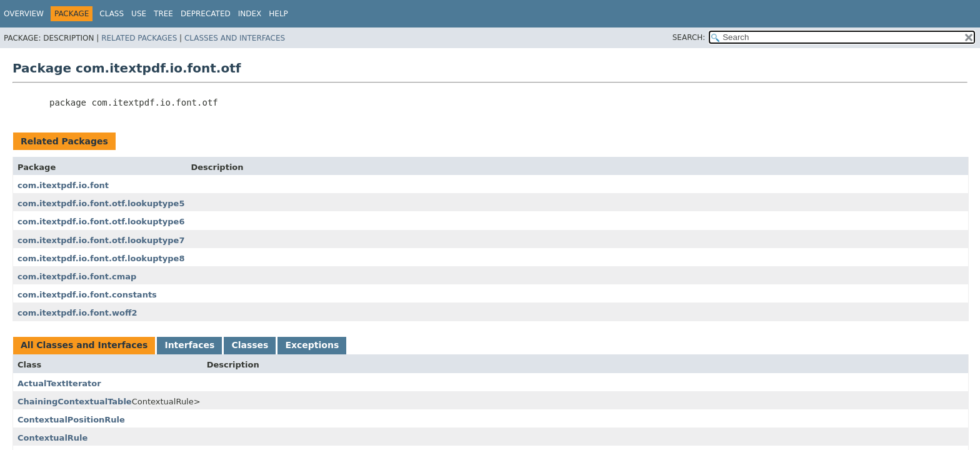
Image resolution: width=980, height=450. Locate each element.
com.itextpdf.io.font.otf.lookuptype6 (101, 222)
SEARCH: (689, 37)
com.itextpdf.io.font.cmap (77, 277)
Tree (163, 14)
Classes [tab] (250, 345)
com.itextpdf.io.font (63, 185)
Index (250, 14)
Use (139, 14)
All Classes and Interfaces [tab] (84, 345)
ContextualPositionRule (71, 420)
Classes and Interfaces (235, 38)
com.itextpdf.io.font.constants (87, 295)
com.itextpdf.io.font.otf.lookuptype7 (101, 240)
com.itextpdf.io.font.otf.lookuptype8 (101, 258)
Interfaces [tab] (189, 345)
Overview (24, 14)
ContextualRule (52, 438)
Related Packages (139, 38)
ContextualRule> (166, 402)
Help (278, 14)
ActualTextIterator (59, 383)
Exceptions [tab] (312, 345)
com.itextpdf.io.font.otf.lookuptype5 (101, 203)
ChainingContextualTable (75, 402)
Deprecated (206, 14)
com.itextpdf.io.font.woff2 (77, 313)
